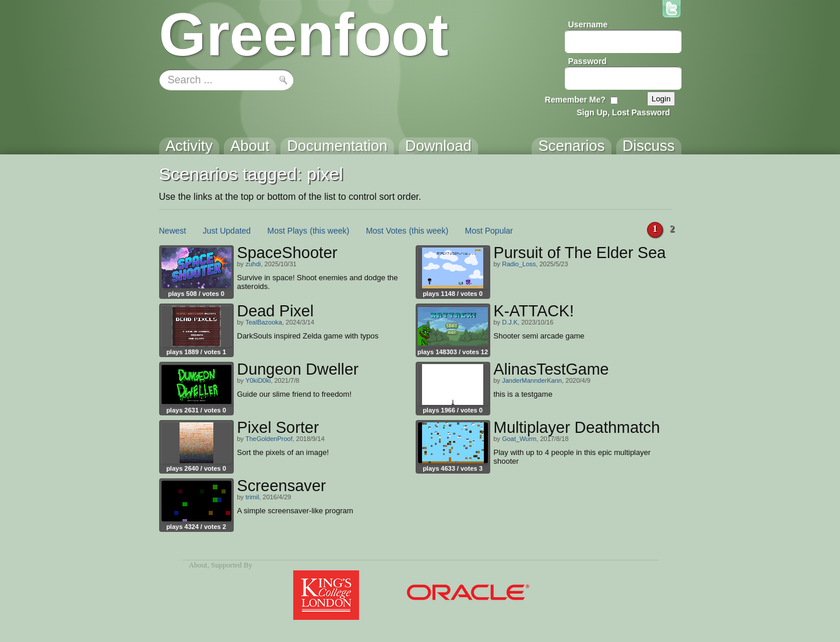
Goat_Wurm (519, 439)
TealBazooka (264, 322)
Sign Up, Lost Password (623, 112)
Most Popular (489, 231)
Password (588, 61)
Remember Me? (575, 100)
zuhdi (253, 264)
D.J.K (510, 322)
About (198, 565)
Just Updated (227, 231)
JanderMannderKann (532, 380)
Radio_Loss (519, 264)
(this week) (330, 231)
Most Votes (386, 231)
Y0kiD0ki (258, 380)
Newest (173, 231)
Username (588, 24)
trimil (252, 497)
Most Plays (287, 231)
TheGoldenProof (269, 439)
